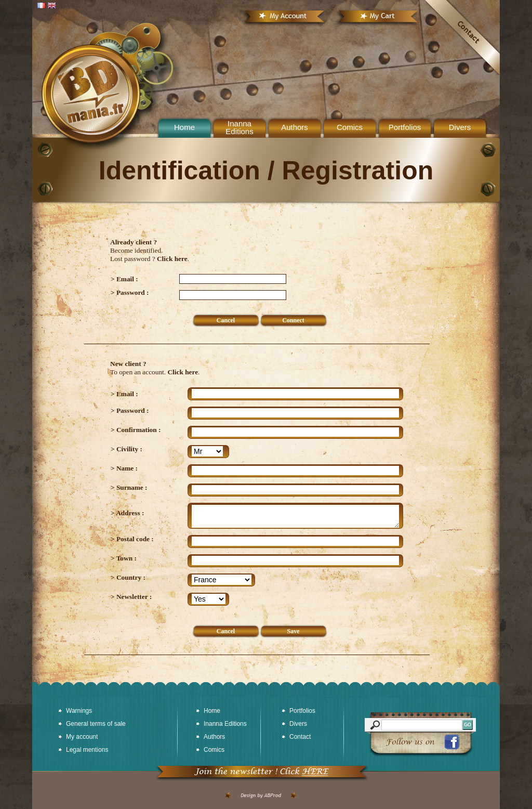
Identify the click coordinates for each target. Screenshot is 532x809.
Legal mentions (87, 750)
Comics (350, 127)
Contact (300, 737)
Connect (293, 320)
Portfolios (405, 127)
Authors (295, 127)
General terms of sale (96, 724)
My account (82, 737)
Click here (172, 259)
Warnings (79, 711)
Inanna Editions (239, 127)
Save (294, 631)
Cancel (226, 320)
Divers (460, 127)
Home (212, 711)
